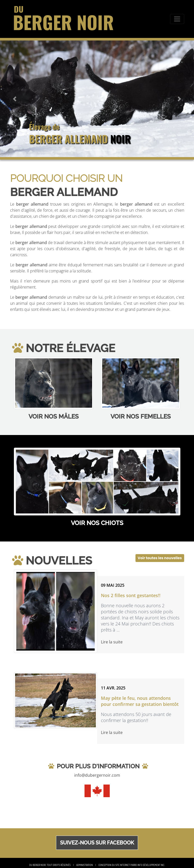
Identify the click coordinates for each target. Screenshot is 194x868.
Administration (85, 865)
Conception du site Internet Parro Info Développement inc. (132, 865)
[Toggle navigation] (177, 19)
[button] (15, 99)
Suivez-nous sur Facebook (97, 843)
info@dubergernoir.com (97, 775)
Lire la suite (112, 642)
